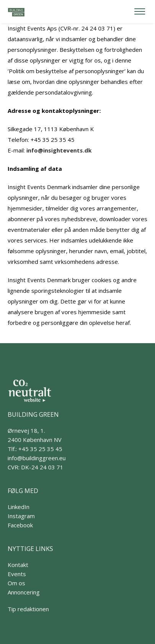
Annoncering (24, 592)
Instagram (21, 516)
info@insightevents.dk (59, 150)
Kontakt (18, 565)
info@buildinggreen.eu (37, 458)
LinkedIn (19, 507)
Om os (16, 583)
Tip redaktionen (28, 609)
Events (17, 574)
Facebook (20, 525)
